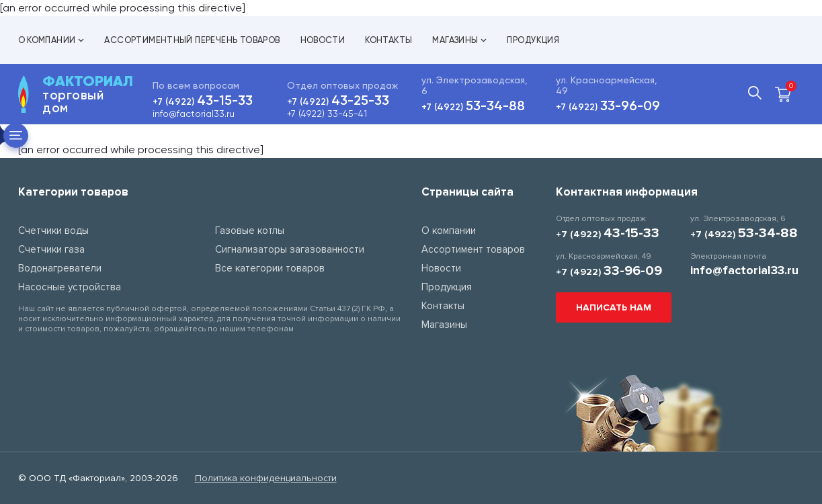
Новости (323, 40)
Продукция (533, 40)
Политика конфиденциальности (266, 478)
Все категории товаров (270, 268)
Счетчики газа (51, 249)
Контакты (388, 40)
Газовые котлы (250, 230)
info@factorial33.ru (194, 114)
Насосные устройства (70, 287)
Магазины (459, 40)
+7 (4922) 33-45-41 (327, 114)
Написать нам (614, 307)
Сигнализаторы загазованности (290, 249)
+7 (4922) (203, 102)
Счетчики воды (53, 230)
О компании (51, 40)
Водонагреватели (60, 268)
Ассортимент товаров (473, 249)
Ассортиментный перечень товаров (192, 40)
